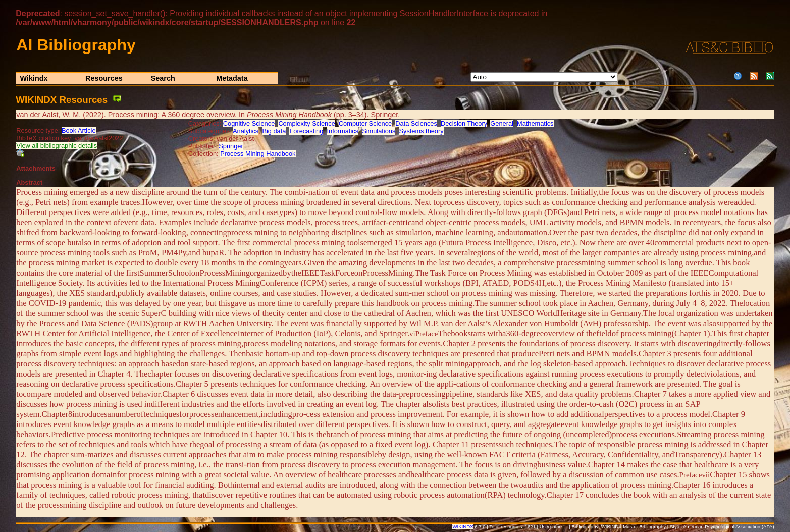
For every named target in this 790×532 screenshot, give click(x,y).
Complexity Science (306, 123)
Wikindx (34, 78)
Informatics (343, 131)
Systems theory (421, 131)
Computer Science (365, 123)
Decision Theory (464, 123)
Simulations (379, 131)
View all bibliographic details (57, 146)
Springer (231, 146)
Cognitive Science (249, 123)
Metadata (232, 78)
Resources (104, 78)
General (502, 123)
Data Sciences (416, 123)
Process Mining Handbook (258, 154)
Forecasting (306, 131)
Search (163, 78)
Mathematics (535, 123)
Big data (274, 131)
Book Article (79, 130)
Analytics (246, 131)
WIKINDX (463, 527)
